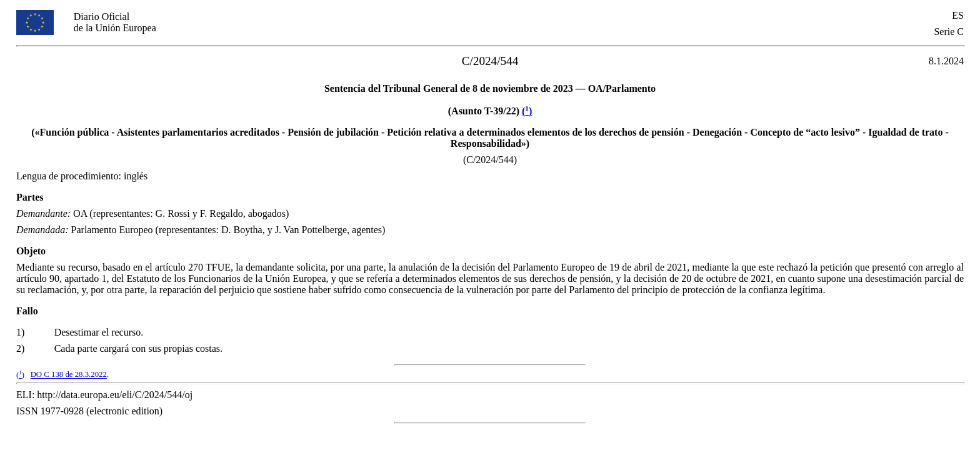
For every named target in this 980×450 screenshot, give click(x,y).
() (527, 111)
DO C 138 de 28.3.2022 (69, 375)
